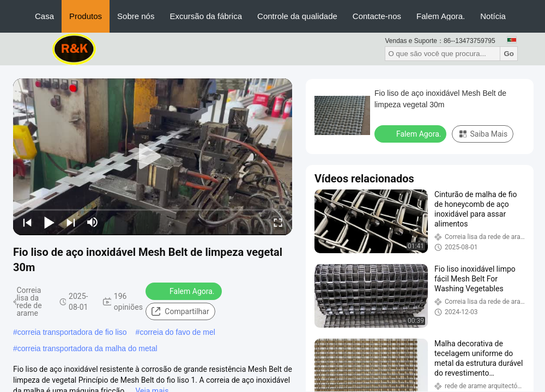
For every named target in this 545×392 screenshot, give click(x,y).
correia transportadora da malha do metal (87, 348)
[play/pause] (49, 222)
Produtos (86, 16)
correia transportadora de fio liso (72, 332)
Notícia (493, 16)
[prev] (27, 222)
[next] (71, 222)
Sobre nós (136, 16)
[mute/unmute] (93, 222)
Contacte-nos (377, 16)
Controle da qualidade (297, 16)
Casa (44, 16)
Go (509, 54)
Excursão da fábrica (206, 16)
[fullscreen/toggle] (278, 222)
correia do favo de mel (177, 332)
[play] (153, 157)
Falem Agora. (441, 16)
